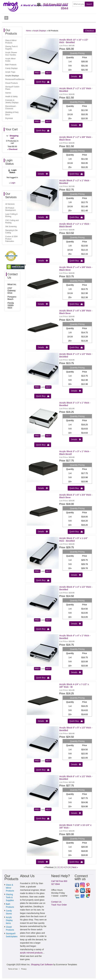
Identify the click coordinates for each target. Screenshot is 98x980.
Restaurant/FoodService (15, 79)
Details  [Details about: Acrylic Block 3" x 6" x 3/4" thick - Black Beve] (43, 532)
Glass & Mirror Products (10, 888)
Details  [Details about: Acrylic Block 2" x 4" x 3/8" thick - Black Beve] (43, 304)
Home (29, 31)
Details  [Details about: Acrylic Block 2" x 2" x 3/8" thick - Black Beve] (43, 174)
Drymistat (9, 118)
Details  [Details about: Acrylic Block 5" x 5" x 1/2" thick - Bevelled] (76, 764)
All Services (10, 204)
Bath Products (11, 65)
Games (8, 93)
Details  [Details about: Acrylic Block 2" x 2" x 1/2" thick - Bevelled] (76, 125)
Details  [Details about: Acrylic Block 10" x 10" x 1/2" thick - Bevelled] (76, 76)
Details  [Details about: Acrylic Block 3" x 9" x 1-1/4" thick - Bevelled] (76, 575)
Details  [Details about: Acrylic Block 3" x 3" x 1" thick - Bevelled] (76, 439)
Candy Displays (11, 68)
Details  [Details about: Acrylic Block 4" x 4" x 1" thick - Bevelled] (76, 672)
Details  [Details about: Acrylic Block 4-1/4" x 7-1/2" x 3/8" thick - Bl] (43, 721)
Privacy (24, 969)
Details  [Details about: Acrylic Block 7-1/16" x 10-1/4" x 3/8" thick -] (43, 862)
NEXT (48, 73)
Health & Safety (11, 97)
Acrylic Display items (9, 920)
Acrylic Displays (40, 31)
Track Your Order (59, 905)
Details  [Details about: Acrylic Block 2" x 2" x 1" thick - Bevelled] (43, 217)
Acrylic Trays (10, 72)
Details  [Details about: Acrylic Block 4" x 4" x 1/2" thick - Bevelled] (76, 624)
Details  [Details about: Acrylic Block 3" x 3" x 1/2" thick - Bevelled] (76, 391)
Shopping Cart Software (42, 965)
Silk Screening (11, 227)
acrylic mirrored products (31, 953)
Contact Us (56, 902)
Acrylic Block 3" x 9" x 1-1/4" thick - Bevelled (73, 539)
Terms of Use (13, 969)
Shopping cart (14, 137)
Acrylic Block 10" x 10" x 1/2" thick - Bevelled (74, 41)
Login (13, 183)
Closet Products (12, 83)
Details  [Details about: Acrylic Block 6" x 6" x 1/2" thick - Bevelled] (76, 813)
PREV (37, 73)
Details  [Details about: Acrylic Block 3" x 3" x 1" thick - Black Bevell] (43, 488)
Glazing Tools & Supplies (10, 897)
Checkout (90, 31)
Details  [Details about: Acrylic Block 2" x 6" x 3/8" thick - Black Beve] (43, 347)
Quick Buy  (43, 82)
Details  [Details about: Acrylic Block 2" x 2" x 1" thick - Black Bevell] (43, 261)
